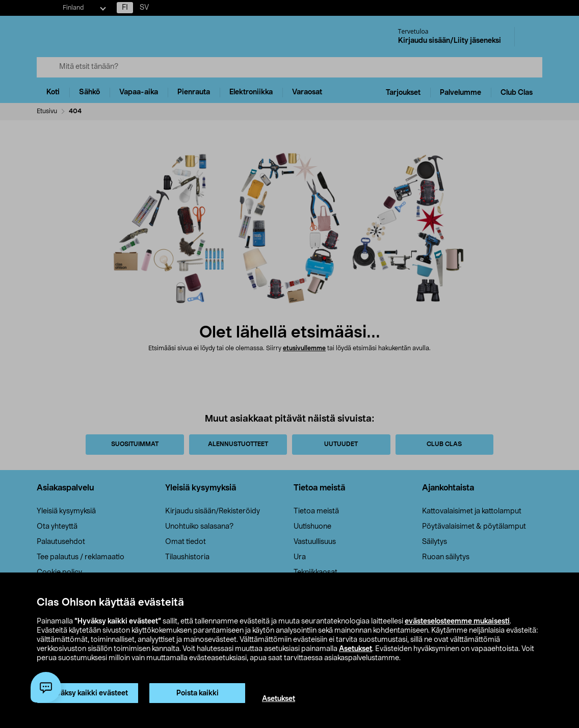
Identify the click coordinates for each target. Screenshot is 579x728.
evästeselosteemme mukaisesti (457, 621)
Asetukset (356, 649)
